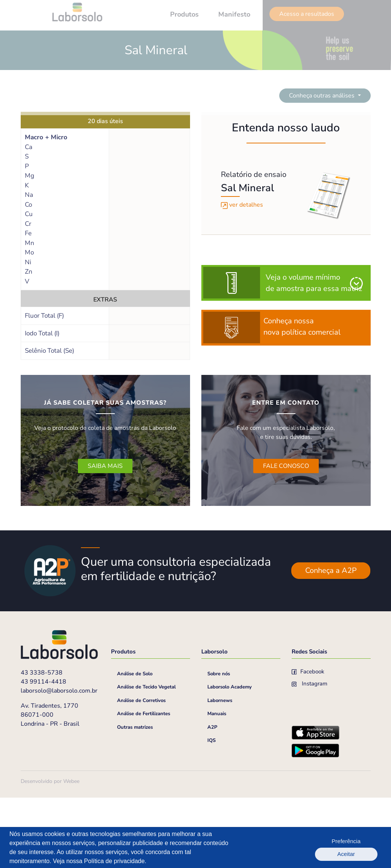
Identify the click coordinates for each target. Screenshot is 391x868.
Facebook (308, 743)
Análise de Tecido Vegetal (146, 758)
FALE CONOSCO (286, 466)
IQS (211, 812)
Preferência (321, 847)
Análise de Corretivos (141, 772)
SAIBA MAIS (105, 466)
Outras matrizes (135, 799)
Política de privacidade (114, 861)
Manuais (217, 785)
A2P (212, 799)
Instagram (310, 755)
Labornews (220, 772)
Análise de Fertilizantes (144, 785)
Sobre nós (219, 745)
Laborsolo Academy (230, 758)
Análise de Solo (135, 745)
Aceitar (361, 847)
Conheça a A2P (331, 642)
